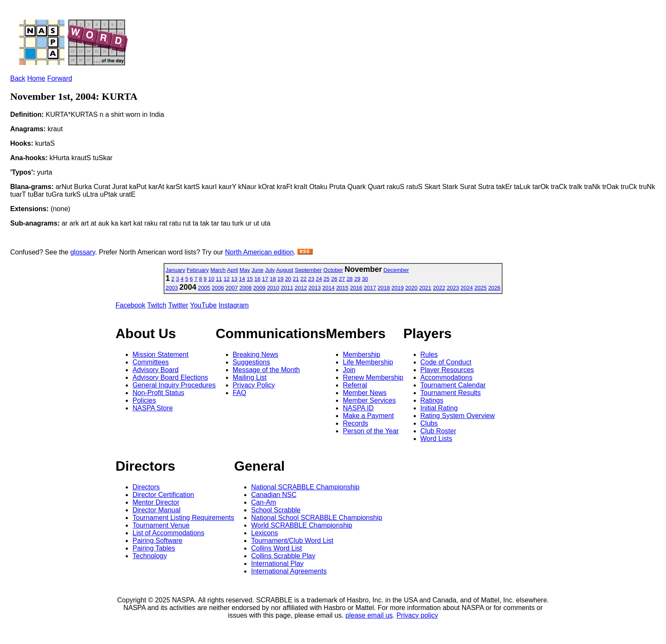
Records (356, 423)
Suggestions (251, 362)
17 (265, 279)
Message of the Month (266, 370)
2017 (370, 288)
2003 (172, 288)
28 (350, 279)
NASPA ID (358, 408)
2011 (287, 288)
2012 (301, 288)
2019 (398, 288)
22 (303, 279)
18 (273, 279)
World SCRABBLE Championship (302, 525)
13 (234, 279)
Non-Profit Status (158, 393)
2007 (232, 288)
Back (18, 78)
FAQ (240, 393)
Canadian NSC (274, 495)
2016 (356, 288)
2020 (411, 288)
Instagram (234, 305)
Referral (355, 385)
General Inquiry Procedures (174, 385)
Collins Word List (277, 548)
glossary (82, 252)
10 (211, 279)
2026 (494, 288)
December (396, 270)
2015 (342, 288)
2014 (329, 288)
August (285, 270)
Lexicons (264, 533)
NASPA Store (153, 408)
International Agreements (289, 571)
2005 (204, 288)
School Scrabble (276, 510)
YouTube (203, 305)
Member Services (369, 400)
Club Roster (438, 431)
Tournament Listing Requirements (183, 518)
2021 (425, 288)
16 (257, 279)
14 (242, 279)
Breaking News (256, 354)
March (218, 270)
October (333, 270)
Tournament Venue (161, 525)
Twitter (178, 305)
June (257, 270)
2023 (453, 288)
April (232, 270)
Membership (361, 354)
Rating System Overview (458, 416)
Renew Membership (373, 377)
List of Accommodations (168, 533)
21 (296, 279)
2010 (273, 288)
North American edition (260, 252)
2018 (384, 288)
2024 (467, 288)
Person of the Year (371, 431)
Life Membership (368, 362)
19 (280, 279)
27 (342, 279)
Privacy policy (417, 615)
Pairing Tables (154, 548)
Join (349, 370)
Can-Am (264, 502)
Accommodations (447, 377)
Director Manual (157, 510)
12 (226, 279)
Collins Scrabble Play (283, 556)
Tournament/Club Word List (292, 541)
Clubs (429, 423)
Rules (429, 354)
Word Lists (436, 439)
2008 (246, 288)
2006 (218, 288)
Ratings (432, 400)
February (198, 270)
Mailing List (250, 377)
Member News (365, 393)
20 (288, 279)
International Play (277, 563)
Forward (60, 78)
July (270, 270)
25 (327, 279)
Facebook (130, 305)
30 (365, 279)
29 (357, 279)
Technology (150, 556)
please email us (369, 615)
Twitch (157, 305)
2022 (439, 288)
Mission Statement (161, 354)
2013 (315, 288)
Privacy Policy (254, 385)
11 (219, 279)
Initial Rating (439, 408)
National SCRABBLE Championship (305, 487)
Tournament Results (451, 393)
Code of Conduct (446, 362)
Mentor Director (156, 502)
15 (250, 279)
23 (311, 279)
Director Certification (163, 495)
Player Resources (447, 370)
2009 (259, 288)
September (308, 270)
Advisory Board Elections (170, 377)
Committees (151, 362)
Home (36, 78)
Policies (144, 400)
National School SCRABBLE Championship (317, 518)
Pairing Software (157, 541)
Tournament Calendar (453, 385)
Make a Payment (368, 416)
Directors (146, 487)
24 (319, 279)
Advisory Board (156, 370)
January (175, 270)
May (245, 270)
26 (334, 279)
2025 (481, 288)
